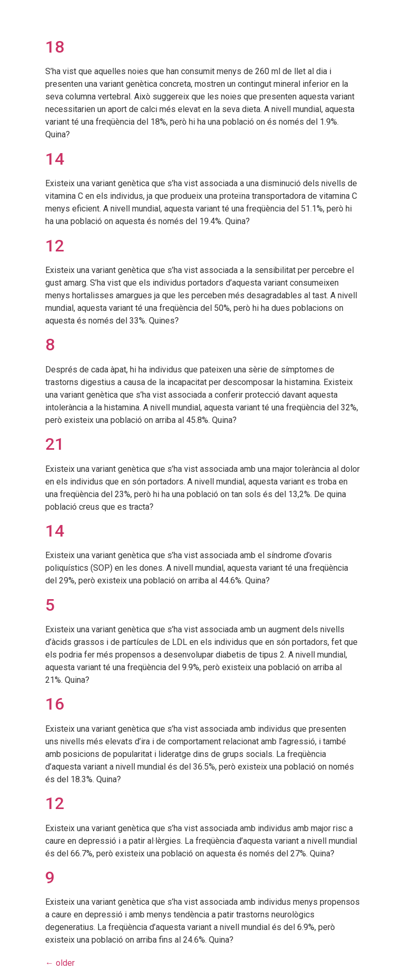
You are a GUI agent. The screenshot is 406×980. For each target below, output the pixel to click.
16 (55, 704)
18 (55, 47)
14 (55, 159)
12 (55, 246)
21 (55, 444)
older (60, 963)
